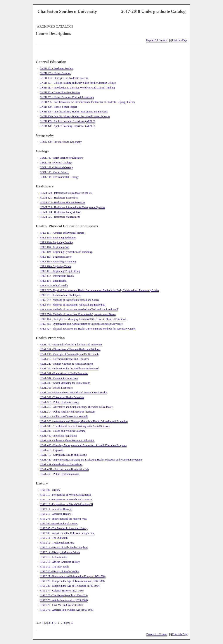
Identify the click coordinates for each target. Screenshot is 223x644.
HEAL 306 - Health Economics (56, 388)
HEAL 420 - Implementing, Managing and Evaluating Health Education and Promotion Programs (91, 460)
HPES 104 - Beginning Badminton (58, 238)
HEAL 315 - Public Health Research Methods (64, 416)
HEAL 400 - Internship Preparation (58, 436)
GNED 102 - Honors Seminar (55, 73)
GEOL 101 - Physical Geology (56, 163)
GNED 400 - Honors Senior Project (58, 107)
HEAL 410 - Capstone (51, 450)
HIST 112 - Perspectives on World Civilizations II (66, 500)
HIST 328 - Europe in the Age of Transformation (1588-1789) (72, 581)
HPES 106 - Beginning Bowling (57, 242)
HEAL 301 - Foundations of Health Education (64, 373)
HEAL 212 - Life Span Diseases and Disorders (64, 359)
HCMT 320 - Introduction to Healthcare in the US (66, 193)
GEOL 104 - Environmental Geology (59, 177)
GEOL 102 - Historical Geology (57, 167)
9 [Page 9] (68, 623)
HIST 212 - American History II (57, 514)
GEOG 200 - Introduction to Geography (61, 142)
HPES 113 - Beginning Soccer (56, 257)
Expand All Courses (157, 40)
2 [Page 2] (46, 623)
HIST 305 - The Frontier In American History (64, 528)
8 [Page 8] (65, 623)
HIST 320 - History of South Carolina (60, 571)
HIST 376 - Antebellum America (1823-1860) (64, 600)
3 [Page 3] (49, 623)
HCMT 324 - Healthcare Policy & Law (60, 212)
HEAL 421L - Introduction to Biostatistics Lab (64, 469)
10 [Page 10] (72, 623)
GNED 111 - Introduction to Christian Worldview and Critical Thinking (77, 88)
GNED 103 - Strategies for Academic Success (64, 78)
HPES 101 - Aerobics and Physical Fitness (62, 233)
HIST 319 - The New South (54, 567)
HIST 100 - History (50, 490)
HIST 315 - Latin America (54, 557)
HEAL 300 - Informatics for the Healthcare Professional (69, 369)
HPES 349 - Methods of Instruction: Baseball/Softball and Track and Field (79, 309)
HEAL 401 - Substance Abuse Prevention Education (67, 440)
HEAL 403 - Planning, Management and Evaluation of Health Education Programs (83, 445)
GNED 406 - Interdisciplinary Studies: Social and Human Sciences (75, 116)
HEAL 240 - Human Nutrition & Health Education (66, 364)
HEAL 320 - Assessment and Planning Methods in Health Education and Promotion (84, 421)
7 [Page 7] (62, 623)
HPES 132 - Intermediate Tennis (57, 276)
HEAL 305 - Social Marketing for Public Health (65, 383)
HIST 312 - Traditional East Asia (57, 543)
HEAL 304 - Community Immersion (59, 378)
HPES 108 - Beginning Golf (54, 247)
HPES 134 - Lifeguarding (53, 281)
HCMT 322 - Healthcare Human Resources (62, 202)
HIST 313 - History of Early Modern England (64, 547)
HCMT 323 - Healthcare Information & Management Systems (72, 207)
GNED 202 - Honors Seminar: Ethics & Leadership (67, 97)
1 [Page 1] (43, 623)
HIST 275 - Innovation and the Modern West (63, 519)
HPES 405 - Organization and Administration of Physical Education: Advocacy (81, 324)
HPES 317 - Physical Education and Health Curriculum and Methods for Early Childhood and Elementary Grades (99, 290)
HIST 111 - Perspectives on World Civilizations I (65, 495)
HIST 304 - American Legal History (59, 523)
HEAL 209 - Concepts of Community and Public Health (69, 354)
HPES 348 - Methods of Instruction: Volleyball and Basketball (73, 305)
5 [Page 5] (55, 623)
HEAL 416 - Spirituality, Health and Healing (63, 455)
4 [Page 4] (52, 623)
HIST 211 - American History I (56, 509)
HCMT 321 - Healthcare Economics (59, 198)
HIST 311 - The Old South (54, 538)
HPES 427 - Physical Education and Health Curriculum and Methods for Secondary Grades (88, 329)
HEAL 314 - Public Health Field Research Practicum (68, 412)
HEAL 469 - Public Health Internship (59, 474)
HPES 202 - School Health (54, 285)
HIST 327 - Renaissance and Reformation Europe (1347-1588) (73, 576)
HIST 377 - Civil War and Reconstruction (62, 605)
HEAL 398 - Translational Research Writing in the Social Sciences (75, 426)
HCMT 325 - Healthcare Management (60, 217)
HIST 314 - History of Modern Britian (60, 552)
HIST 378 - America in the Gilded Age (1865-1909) (67, 610)
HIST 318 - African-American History (60, 562)
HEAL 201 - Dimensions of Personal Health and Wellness (70, 349)
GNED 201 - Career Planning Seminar (60, 92)
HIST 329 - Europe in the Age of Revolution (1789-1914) (70, 586)
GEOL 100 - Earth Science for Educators (61, 158)
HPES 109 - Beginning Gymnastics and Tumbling (66, 252)
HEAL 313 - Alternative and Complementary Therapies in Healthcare (76, 407)
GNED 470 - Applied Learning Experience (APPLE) (67, 126)
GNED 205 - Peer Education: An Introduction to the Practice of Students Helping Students (87, 102)
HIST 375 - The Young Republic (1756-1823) (64, 595)
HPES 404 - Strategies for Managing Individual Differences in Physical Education (83, 319)
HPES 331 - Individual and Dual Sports (61, 295)
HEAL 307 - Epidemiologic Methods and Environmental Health (73, 393)
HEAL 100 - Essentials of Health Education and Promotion (71, 345)
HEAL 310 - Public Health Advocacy (59, 402)
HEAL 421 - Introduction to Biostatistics (61, 464)
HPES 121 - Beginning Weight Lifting (60, 271)
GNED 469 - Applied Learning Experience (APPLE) (67, 121)
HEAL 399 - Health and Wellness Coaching (63, 431)
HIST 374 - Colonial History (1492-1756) (62, 591)
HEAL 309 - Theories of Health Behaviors (62, 397)
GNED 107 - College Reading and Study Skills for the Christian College (78, 83)
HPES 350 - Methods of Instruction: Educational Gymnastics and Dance (78, 314)
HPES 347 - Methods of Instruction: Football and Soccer (70, 300)
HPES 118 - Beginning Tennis (56, 266)
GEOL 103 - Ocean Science (54, 172)
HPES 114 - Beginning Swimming (58, 262)
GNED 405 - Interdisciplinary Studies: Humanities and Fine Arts (74, 112)
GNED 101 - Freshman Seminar (57, 68)
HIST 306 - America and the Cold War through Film (67, 533)
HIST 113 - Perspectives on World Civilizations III (66, 504)
